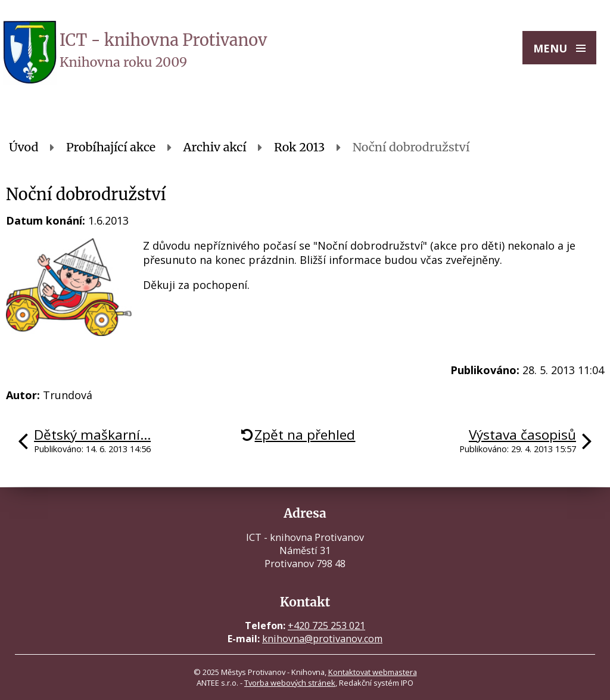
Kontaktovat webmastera (373, 672)
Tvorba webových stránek (290, 683)
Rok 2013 (299, 147)
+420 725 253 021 (326, 626)
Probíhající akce (111, 147)
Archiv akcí (215, 147)
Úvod (24, 147)
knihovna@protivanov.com (322, 639)
